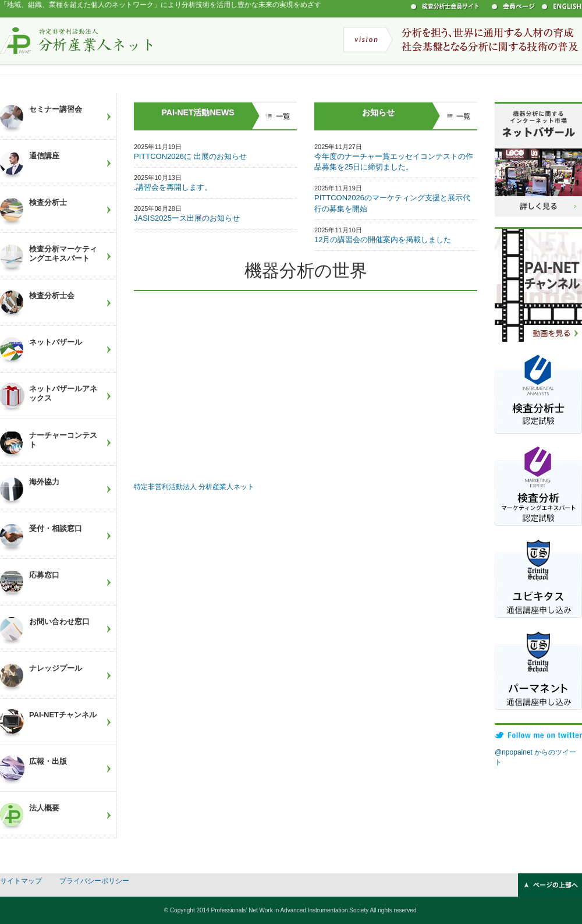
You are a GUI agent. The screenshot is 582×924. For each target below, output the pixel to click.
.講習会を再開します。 (173, 187)
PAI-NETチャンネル (63, 715)
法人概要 (44, 808)
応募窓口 (44, 575)
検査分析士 (48, 202)
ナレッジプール (56, 668)
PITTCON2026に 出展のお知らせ (190, 156)
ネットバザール (56, 342)
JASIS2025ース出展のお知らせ (187, 218)
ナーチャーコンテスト (63, 440)
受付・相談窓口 (56, 528)
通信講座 (44, 156)
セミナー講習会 (56, 109)
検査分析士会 (52, 295)
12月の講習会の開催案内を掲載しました (383, 240)
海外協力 (44, 482)
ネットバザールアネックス (63, 393)
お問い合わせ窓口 (59, 622)
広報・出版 (48, 761)
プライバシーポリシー (94, 881)
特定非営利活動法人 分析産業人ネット (76, 40)
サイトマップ (21, 881)
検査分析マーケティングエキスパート (63, 254)
